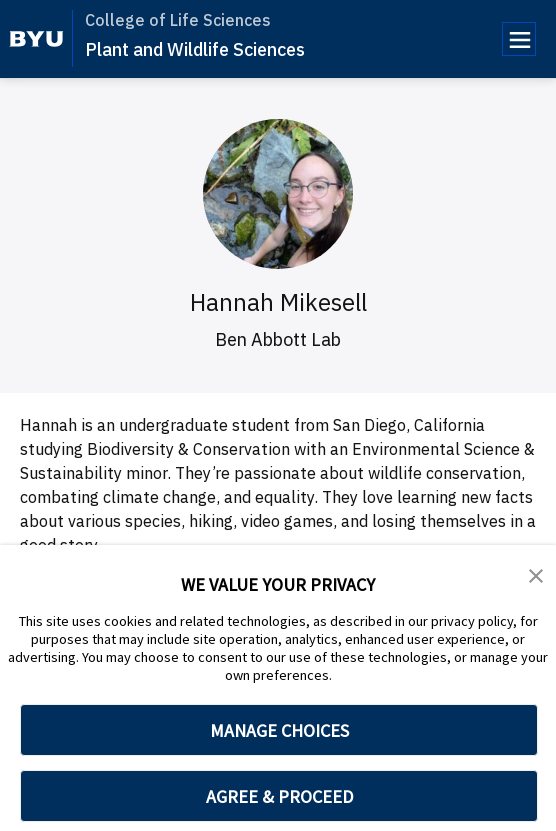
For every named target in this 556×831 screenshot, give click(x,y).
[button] (536, 574)
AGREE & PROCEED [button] (279, 796)
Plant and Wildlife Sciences (195, 49)
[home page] (36, 39)
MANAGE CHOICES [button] (279, 730)
